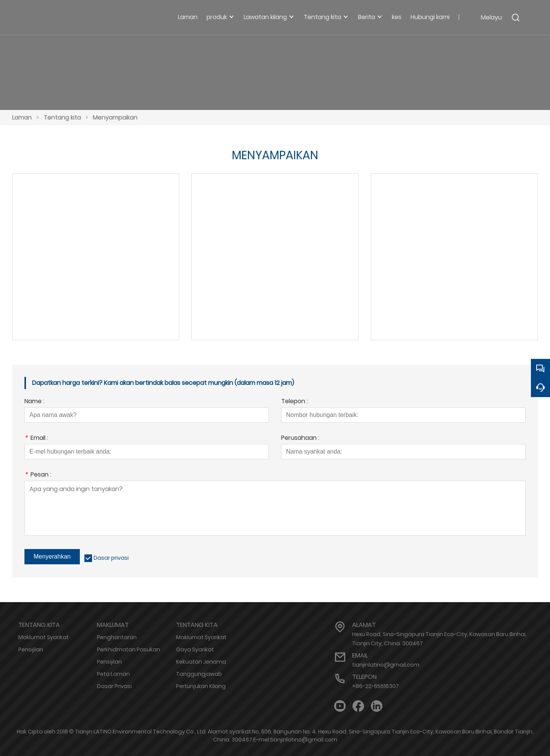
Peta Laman (113, 674)
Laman (22, 117)
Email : (36, 439)
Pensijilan (31, 649)
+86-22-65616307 (375, 686)
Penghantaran (117, 637)
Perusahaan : (300, 439)
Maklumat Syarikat (44, 637)
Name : (34, 402)
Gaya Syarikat (195, 649)
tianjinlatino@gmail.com (386, 665)
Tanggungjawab (199, 674)
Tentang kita (62, 117)
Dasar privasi (111, 558)
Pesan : (38, 475)
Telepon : (294, 402)
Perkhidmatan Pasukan (129, 649)
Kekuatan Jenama (201, 662)
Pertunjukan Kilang (201, 686)
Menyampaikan (115, 117)
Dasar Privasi (114, 686)
